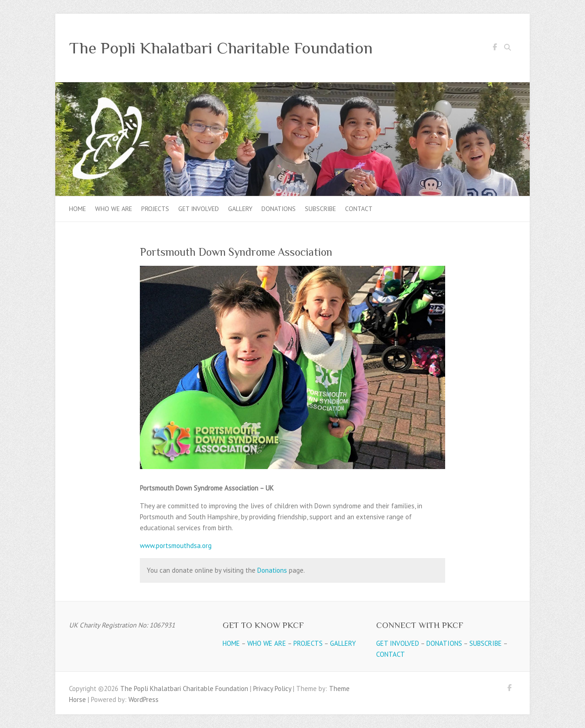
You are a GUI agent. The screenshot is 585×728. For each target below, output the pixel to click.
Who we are (114, 209)
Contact (359, 209)
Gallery (240, 209)
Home (77, 209)
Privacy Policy (272, 688)
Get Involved (199, 209)
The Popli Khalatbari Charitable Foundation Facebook (495, 48)
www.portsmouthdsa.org (176, 546)
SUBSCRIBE (486, 643)
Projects (155, 209)
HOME (231, 643)
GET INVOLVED (398, 643)
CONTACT (391, 654)
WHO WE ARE (267, 643)
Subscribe (320, 209)
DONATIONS (444, 643)
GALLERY (343, 643)
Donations (279, 209)
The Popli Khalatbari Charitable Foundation (221, 48)
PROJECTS (308, 643)
